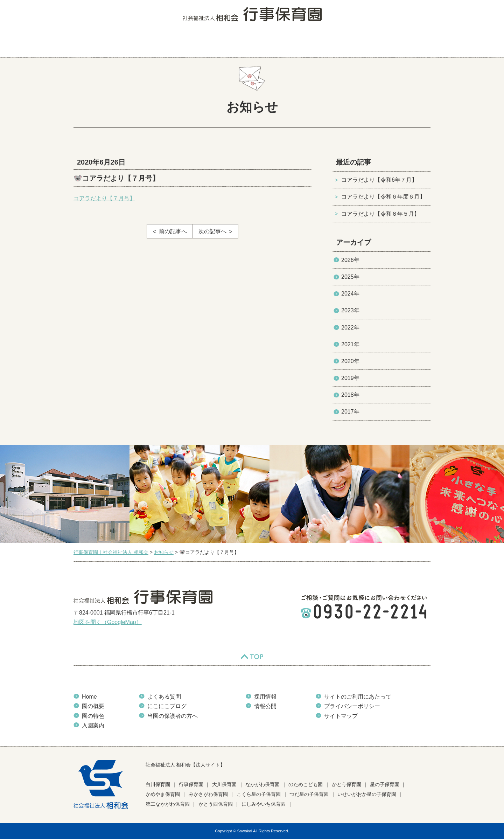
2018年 (350, 395)
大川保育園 (224, 784)
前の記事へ (173, 231)
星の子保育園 (385, 784)
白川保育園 (158, 784)
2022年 (350, 328)
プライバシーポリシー (352, 706)
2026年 (350, 260)
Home (89, 697)
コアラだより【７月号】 (104, 198)
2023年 (350, 310)
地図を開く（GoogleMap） (108, 622)
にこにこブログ (300, 44)
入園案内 (206, 44)
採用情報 (265, 697)
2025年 (350, 277)
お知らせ (346, 44)
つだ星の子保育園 (309, 794)
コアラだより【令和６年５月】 (380, 214)
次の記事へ (212, 231)
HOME (88, 44)
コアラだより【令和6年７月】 (379, 180)
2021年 (350, 344)
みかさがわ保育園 (208, 794)
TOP (252, 657)
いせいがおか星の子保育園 (367, 794)
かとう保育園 (346, 784)
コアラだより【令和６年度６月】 (383, 197)
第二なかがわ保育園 (168, 804)
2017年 (350, 412)
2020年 (350, 361)
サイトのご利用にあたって (358, 697)
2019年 (350, 378)
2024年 (350, 294)
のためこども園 (306, 784)
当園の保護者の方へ (400, 44)
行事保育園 (191, 784)
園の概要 (125, 44)
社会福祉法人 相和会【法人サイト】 (185, 765)
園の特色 (166, 44)
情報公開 (265, 706)
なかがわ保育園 (262, 784)
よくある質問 (250, 44)
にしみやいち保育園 (264, 804)
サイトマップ (341, 716)
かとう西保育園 (216, 804)
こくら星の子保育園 (259, 794)
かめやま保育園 (163, 794)
